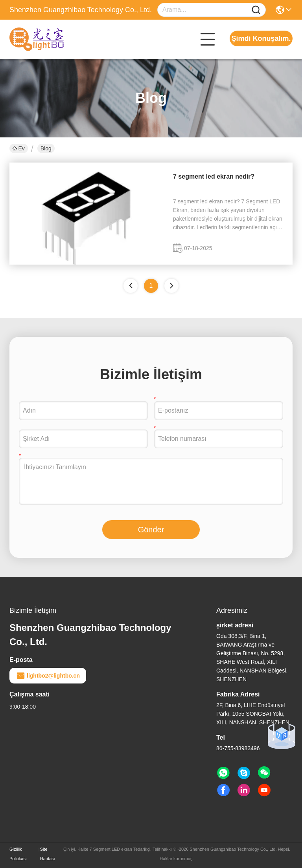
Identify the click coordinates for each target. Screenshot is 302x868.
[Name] (256, 10)
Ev (19, 148)
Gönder (151, 530)
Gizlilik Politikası (18, 854)
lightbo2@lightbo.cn (48, 676)
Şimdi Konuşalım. (261, 38)
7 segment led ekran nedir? (214, 176)
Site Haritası (48, 854)
